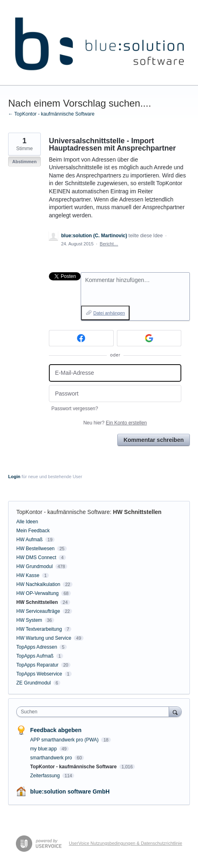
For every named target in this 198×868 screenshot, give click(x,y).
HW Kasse (28, 575)
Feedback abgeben (56, 730)
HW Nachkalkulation (38, 584)
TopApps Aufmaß (35, 656)
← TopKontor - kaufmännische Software (51, 114)
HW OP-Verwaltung (37, 593)
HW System (29, 620)
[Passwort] (115, 394)
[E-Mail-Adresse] (115, 373)
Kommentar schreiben (154, 440)
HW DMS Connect (36, 558)
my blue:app (44, 749)
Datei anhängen (109, 313)
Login (14, 477)
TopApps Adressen (37, 647)
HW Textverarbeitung (39, 629)
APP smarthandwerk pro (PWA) (65, 740)
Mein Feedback (33, 531)
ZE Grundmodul (34, 683)
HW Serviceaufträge (38, 611)
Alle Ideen (27, 522)
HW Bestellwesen (35, 549)
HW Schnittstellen (137, 512)
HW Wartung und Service (44, 638)
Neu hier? (115, 423)
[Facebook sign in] (81, 338)
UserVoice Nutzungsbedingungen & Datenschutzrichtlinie (125, 843)
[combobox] (95, 712)
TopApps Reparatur (37, 665)
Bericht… (109, 244)
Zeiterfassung (46, 776)
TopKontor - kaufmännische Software (63, 512)
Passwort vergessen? (75, 409)
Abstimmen (24, 162)
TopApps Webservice (39, 674)
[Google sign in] (149, 338)
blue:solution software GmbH (70, 791)
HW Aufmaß (30, 540)
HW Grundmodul (34, 566)
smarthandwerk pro (52, 758)
